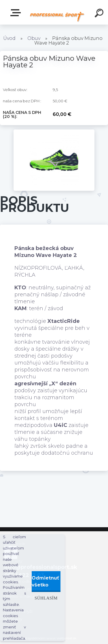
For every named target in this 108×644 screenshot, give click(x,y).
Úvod (9, 38)
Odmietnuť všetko (45, 581)
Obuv (34, 38)
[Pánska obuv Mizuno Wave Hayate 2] (54, 132)
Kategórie (17, 13)
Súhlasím (46, 598)
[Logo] (57, 17)
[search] (100, 14)
